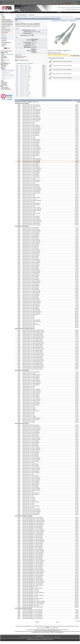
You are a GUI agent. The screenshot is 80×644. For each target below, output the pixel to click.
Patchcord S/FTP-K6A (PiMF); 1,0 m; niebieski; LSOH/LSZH (33, 542)
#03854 (19, 166)
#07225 (19, 255)
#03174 (19, 383)
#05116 (19, 502)
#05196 (19, 405)
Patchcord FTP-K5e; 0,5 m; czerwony (29, 373)
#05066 (19, 572)
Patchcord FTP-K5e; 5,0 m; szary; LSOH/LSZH (31, 420)
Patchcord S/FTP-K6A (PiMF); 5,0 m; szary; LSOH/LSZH (33, 584)
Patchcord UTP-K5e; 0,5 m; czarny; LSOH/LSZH (31, 117)
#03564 (19, 334)
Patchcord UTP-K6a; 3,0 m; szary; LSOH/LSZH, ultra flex (33, 362)
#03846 (19, 112)
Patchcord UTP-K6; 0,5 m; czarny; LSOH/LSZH (31, 229)
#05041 (19, 529)
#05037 (19, 306)
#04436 (19, 316)
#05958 (19, 218)
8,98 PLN (77, 617)
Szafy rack (3, 65)
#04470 (19, 525)
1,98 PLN (77, 145)
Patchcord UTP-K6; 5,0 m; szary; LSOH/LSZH (31, 284)
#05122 (19, 505)
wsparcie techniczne (20, 58)
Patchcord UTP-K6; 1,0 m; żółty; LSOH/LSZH (31, 246)
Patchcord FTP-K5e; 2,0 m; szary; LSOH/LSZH (31, 402)
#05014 (19, 392)
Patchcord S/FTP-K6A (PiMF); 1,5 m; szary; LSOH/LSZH (33, 554)
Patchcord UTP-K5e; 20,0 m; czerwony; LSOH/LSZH (32, 209)
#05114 (19, 476)
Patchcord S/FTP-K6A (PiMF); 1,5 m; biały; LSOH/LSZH (32, 548)
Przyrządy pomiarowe (6, 26)
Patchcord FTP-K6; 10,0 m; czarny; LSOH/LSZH (31, 509)
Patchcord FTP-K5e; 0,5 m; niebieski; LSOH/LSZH (32, 375)
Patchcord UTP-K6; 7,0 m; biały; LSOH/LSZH (31, 288)
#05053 (19, 549)
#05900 (19, 190)
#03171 (19, 378)
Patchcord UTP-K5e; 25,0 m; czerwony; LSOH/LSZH (32, 221)
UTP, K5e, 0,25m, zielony (25, 71)
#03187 (19, 421)
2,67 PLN (77, 455)
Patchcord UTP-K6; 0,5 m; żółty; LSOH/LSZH (31, 236)
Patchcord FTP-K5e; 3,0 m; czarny (29, 407)
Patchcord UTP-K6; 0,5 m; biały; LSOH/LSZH (31, 228)
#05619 (19, 481)
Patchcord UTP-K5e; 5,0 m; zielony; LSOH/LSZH (31, 173)
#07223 (19, 249)
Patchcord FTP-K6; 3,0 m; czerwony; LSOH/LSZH (31, 479)
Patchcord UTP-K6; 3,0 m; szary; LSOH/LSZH (31, 274)
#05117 (19, 497)
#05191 (19, 164)
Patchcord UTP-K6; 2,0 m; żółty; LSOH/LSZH (31, 267)
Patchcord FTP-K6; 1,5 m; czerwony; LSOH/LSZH (31, 458)
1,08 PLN (77, 105)
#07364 (19, 460)
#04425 (19, 208)
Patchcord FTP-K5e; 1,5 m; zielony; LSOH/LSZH (31, 395)
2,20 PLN (77, 389)
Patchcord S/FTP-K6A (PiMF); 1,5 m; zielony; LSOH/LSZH (33, 555)
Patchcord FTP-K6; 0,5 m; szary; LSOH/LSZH (31, 441)
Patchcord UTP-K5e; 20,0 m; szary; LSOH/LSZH (31, 213)
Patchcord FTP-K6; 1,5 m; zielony (29, 463)
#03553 (19, 366)
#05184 (19, 548)
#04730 (19, 118)
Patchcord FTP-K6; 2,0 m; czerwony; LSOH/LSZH (31, 468)
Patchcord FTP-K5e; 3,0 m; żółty (28, 414)
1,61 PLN (77, 372)
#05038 (19, 301)
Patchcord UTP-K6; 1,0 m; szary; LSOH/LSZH (31, 244)
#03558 (19, 336)
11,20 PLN (77, 206)
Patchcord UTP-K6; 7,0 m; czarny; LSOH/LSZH (31, 290)
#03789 (19, 121)
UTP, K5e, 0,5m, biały (24, 74)
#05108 (19, 512)
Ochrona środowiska (36, 637)
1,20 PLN (77, 115)
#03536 (19, 356)
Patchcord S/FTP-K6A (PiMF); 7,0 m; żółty (30, 597)
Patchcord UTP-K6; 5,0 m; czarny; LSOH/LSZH (31, 280)
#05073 (19, 585)
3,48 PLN (77, 528)
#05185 (19, 538)
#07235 (19, 275)
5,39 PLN (77, 486)
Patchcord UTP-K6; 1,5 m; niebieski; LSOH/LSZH (31, 252)
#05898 (19, 213)
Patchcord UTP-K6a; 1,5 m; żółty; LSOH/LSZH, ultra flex (33, 352)
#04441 (19, 323)
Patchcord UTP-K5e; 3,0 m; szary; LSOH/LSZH (31, 161)
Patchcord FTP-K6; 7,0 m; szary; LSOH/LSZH (31, 502)
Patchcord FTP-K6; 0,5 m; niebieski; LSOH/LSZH (31, 440)
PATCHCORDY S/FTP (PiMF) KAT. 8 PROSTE (53, 17)
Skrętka (37, 622)
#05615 (19, 441)
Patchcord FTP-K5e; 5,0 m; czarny (29, 415)
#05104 (19, 445)
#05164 (19, 189)
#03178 (19, 401)
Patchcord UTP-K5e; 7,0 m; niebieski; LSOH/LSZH (32, 180)
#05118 (19, 500)
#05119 (19, 503)
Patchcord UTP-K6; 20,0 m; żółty (28, 327)
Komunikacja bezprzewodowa (7, 21)
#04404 (19, 594)
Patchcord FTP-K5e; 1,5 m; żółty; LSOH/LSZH (31, 396)
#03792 (19, 161)
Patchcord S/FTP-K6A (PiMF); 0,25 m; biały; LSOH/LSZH (33, 517)
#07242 (19, 287)
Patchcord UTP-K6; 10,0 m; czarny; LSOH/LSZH (31, 300)
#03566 (19, 330)
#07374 (19, 480)
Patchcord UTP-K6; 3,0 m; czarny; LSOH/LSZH (31, 270)
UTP (32, 30)
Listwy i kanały (4, 83)
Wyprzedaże (4, 37)
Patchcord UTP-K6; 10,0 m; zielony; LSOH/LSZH (31, 306)
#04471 (19, 526)
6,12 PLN (77, 613)
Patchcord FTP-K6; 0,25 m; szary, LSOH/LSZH (31, 431)
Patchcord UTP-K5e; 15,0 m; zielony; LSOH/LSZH (31, 203)
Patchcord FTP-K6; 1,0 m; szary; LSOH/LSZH (31, 451)
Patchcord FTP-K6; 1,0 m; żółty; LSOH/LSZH (31, 454)
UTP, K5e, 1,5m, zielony (25, 97)
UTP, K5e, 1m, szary (24, 87)
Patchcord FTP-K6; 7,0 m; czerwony (29, 499)
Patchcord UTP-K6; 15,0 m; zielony (29, 316)
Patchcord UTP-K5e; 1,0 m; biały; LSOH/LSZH (31, 125)
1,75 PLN (77, 135)
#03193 (19, 147)
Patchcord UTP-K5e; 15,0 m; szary (29, 202)
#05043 (19, 535)
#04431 (19, 310)
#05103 (19, 435)
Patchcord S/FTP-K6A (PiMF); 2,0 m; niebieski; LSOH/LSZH (33, 562)
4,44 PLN (77, 415)
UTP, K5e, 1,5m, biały (24, 91)
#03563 (19, 365)
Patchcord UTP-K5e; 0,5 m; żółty (28, 124)
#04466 (19, 517)
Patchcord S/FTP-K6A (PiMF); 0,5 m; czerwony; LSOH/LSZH (33, 530)
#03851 (19, 135)
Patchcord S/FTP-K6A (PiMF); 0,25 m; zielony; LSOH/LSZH (33, 525)
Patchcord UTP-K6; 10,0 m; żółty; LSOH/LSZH (31, 307)
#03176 (19, 382)
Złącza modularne (4, 82)
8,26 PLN (77, 568)
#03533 (19, 339)
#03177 (19, 398)
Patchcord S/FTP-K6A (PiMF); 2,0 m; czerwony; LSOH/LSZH (33, 561)
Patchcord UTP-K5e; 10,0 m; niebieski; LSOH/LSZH (32, 190)
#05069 (19, 577)
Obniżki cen (4, 36)
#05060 (19, 562)
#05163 (19, 193)
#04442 (19, 324)
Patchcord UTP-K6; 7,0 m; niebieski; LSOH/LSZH (31, 293)
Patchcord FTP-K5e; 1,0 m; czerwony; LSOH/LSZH (32, 382)
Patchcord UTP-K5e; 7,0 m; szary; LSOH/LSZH (31, 182)
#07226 (19, 251)
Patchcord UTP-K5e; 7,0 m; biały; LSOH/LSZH (31, 176)
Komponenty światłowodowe (7, 24)
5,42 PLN (77, 548)
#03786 (19, 402)
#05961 (19, 216)
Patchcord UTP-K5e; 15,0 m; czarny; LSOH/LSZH (31, 198)
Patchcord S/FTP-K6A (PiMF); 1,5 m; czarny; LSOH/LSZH (33, 549)
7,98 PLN (77, 616)
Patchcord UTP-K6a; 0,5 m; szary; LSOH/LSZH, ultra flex (33, 339)
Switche (2, 53)
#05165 (19, 186)
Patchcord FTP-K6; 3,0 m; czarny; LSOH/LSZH (31, 477)
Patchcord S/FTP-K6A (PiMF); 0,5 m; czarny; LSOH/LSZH (33, 529)
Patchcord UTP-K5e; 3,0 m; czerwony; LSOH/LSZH (32, 158)
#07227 (19, 257)
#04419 (19, 198)
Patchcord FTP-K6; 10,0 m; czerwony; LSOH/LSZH (32, 510)
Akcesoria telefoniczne (6, 29)
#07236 (19, 271)
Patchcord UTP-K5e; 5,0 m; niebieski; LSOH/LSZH (32, 170)
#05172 (19, 184)
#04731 (19, 128)
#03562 (19, 359)
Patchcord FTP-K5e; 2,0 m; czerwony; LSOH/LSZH (32, 399)
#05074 (19, 581)
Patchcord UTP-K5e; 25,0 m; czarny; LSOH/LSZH (31, 219)
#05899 (19, 195)
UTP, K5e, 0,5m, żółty (24, 81)
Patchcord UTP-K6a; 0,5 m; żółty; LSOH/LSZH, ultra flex (33, 340)
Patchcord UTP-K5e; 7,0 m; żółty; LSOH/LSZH (31, 184)
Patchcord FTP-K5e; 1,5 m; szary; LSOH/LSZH (31, 394)
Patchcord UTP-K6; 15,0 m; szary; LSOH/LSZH (31, 314)
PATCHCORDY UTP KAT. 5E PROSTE (22, 16)
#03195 (19, 157)
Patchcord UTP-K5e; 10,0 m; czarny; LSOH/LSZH (31, 187)
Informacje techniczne (6, 42)
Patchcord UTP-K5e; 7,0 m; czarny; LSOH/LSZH (31, 177)
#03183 (19, 412)
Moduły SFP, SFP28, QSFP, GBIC (7, 54)
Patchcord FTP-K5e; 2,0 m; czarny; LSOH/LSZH (31, 398)
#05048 (19, 542)
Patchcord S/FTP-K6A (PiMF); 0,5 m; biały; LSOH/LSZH (32, 528)
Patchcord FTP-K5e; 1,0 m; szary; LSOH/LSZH (31, 385)
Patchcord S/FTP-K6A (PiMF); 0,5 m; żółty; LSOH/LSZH (32, 536)
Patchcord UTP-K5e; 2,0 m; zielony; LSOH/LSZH (31, 153)
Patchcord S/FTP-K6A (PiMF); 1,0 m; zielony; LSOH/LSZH (33, 545)
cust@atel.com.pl (76, 10)
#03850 (19, 125)
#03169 (19, 372)
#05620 (19, 492)
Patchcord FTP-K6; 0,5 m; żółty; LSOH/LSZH (31, 444)
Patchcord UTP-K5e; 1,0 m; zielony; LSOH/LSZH (31, 132)
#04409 (19, 601)
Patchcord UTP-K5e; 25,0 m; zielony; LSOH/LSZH (31, 225)
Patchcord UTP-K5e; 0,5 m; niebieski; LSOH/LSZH (32, 119)
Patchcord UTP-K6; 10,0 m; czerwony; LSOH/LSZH (32, 301)
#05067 (19, 575)
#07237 (19, 277)
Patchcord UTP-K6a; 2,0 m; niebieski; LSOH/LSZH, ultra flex (33, 355)
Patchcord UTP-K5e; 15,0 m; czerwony (29, 199)
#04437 (19, 317)
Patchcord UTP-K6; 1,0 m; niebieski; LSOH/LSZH (31, 242)
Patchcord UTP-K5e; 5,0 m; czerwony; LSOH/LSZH (32, 169)
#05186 (19, 528)
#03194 (19, 153)
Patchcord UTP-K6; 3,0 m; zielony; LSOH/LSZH (31, 275)
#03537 (19, 362)
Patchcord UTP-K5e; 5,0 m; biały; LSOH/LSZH (31, 166)
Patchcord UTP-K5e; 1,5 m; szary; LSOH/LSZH (62, 74)
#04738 (19, 160)
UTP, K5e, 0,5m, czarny (25, 75)
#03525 (19, 610)
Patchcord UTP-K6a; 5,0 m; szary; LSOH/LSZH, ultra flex (33, 368)
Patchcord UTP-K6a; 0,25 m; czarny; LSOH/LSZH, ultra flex (33, 330)
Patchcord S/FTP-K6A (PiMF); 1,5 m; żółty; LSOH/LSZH (32, 556)
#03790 (19, 131)
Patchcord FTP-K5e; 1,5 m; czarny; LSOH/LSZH (31, 389)
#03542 (19, 340)
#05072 (19, 582)
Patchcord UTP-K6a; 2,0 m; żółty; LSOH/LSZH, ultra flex (33, 358)
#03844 (19, 108)
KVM (2, 61)
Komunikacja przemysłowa (7, 23)
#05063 (19, 567)
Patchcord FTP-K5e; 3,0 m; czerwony (29, 408)
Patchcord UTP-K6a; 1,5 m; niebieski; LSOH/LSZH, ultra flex (33, 349)
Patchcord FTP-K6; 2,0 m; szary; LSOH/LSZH (31, 471)
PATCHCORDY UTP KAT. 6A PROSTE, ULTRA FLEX (51, 16)
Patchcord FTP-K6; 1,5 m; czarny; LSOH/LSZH (31, 457)
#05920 (19, 192)
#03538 (19, 368)
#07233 (19, 270)
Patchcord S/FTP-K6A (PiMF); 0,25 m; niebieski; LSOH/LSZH (33, 522)
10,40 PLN (77, 309)
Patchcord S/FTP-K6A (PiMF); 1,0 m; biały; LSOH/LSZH (32, 538)
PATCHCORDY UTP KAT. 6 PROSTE (35, 16)
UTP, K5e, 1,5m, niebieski (25, 94)
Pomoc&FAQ (4, 44)
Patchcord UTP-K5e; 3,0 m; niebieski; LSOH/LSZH (32, 160)
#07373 (19, 477)
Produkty (3, 18)
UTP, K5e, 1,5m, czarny (25, 92)
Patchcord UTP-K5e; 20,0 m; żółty (29, 215)
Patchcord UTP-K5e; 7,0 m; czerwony (29, 179)
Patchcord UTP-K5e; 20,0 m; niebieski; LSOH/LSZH (32, 211)
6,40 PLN (77, 558)
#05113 (19, 466)
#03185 (19, 415)
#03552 (19, 360)
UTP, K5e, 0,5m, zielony (25, 80)
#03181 (19, 407)
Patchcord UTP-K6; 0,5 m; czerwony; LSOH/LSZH (31, 231)
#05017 (19, 395)
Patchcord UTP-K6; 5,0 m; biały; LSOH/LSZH (31, 278)
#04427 (19, 211)
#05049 (19, 545)
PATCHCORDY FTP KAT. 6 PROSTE (22, 17)
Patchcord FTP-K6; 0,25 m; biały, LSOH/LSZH (31, 425)
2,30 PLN (77, 248)
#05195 (19, 396)
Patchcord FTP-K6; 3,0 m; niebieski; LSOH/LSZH (31, 480)
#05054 (19, 552)
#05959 (19, 219)
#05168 (19, 183)
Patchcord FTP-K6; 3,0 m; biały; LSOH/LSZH (31, 476)
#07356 (19, 438)
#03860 (19, 278)
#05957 (19, 221)
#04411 (19, 603)
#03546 (19, 363)
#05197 (19, 414)
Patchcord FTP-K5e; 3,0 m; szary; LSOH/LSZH (31, 411)
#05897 (19, 202)
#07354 (19, 440)
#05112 (19, 515)
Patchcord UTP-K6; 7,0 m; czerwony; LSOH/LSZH (31, 291)
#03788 (19, 420)
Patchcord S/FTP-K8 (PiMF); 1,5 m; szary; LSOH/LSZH (32, 614)
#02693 (19, 264)
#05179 (19, 288)
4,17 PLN (77, 336)
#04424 (19, 206)
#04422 (19, 203)
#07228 (19, 259)
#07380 (19, 493)
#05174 (19, 290)
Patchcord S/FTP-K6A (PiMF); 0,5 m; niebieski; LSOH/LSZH (33, 532)
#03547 (19, 369)
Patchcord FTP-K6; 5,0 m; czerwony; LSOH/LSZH (31, 489)
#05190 (19, 154)
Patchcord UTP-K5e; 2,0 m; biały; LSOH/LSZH (31, 145)
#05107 (19, 509)
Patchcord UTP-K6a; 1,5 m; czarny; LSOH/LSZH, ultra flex (33, 347)
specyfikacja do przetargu (22, 56)
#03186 (19, 418)
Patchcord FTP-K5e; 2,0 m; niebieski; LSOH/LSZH (32, 401)
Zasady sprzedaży (23, 637)
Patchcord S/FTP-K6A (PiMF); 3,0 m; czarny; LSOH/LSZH (33, 569)
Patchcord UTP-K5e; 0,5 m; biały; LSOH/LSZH (31, 115)
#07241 (19, 281)
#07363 (19, 457)
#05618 (19, 471)
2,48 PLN (77, 156)
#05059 (19, 559)
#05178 (19, 291)
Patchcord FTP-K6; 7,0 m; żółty (28, 505)
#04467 (19, 519)
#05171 (19, 176)
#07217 (19, 236)
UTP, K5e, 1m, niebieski (25, 86)
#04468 (19, 520)
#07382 (19, 494)
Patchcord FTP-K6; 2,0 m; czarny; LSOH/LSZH (31, 467)
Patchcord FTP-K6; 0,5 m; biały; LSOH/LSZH (31, 435)
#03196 (19, 163)
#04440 (19, 322)
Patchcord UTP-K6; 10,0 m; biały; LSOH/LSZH (31, 298)
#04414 (19, 607)
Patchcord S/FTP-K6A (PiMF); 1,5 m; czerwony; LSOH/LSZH (33, 551)
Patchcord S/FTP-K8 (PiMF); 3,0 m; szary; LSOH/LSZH (32, 617)
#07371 (19, 468)
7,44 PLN (77, 359)
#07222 (19, 246)
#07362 (19, 454)
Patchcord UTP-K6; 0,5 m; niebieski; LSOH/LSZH (31, 232)
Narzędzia (4, 28)
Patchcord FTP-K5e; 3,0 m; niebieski (29, 409)
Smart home (3, 62)
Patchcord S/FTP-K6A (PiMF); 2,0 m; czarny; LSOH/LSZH (33, 559)
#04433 (19, 311)
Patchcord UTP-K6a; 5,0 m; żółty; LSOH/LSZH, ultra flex (33, 369)
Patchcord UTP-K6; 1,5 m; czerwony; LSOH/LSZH (31, 251)
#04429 (19, 215)
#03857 (19, 248)
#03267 (19, 399)
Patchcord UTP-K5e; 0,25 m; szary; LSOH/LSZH (31, 111)
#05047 (19, 539)
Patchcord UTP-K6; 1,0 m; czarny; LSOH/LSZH (31, 239)
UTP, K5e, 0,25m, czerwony (26, 68)
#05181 (19, 578)
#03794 (19, 376)
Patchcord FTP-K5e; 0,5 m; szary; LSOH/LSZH (31, 376)
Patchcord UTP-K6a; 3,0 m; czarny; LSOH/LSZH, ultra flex (33, 359)
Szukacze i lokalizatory (5, 88)
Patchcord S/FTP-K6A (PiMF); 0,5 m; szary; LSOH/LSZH (33, 533)
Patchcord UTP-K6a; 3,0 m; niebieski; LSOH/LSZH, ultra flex (33, 360)
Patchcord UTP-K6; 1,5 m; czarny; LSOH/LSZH (31, 249)
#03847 (19, 114)
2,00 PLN (77, 238)
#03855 (19, 228)
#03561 (19, 353)
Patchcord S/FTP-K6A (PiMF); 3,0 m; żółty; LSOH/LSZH (32, 577)
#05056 (19, 551)
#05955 (19, 222)
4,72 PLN (77, 342)
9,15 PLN (77, 506)
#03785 (19, 385)
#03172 (19, 373)
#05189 (19, 144)
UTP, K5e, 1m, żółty (24, 89)
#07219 (19, 242)
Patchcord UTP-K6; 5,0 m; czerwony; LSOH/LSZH (31, 281)
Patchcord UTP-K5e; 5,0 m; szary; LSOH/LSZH (62, 61)
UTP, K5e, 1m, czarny (24, 83)
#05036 (19, 303)
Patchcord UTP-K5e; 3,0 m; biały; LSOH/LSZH (31, 156)
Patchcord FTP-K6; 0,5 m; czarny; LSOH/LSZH (31, 437)
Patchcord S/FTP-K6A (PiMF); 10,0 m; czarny (31, 600)
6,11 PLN (77, 186)
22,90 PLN (77, 598)
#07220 (19, 245)
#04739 (19, 170)
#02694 (19, 274)
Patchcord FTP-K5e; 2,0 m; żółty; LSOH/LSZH (31, 405)
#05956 (19, 225)
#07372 (19, 474)
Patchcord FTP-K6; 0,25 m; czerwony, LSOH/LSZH (32, 428)
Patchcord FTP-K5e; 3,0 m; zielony (29, 412)
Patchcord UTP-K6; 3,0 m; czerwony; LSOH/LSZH (31, 271)
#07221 (19, 241)
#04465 (19, 523)
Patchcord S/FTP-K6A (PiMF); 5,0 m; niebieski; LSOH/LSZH (33, 582)
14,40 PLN (77, 216)
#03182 (19, 409)
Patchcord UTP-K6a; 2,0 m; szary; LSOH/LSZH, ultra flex (33, 356)
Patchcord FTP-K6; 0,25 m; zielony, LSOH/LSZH (31, 432)
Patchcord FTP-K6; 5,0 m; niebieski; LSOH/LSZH (31, 490)
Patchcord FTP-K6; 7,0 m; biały (28, 496)
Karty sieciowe (4, 56)
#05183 (19, 558)
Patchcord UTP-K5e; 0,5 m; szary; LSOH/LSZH (31, 121)
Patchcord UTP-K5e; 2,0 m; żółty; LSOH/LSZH (31, 154)
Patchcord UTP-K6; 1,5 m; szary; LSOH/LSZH (31, 254)
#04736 (19, 130)
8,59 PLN (77, 196)
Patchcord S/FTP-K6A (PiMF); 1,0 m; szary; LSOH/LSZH (33, 543)
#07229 (19, 262)
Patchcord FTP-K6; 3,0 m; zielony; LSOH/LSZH (31, 483)
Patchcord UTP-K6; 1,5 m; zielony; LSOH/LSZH (31, 255)
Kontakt (3, 46)
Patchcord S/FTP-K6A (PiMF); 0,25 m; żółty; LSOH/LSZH (33, 526)
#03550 (19, 349)
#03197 (19, 167)
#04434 (19, 313)
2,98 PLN (77, 517)
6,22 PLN (77, 353)
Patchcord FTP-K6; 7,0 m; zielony (29, 503)
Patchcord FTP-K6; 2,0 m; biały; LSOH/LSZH (31, 466)
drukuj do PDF (19, 55)
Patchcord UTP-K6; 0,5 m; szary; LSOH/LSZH (31, 233)
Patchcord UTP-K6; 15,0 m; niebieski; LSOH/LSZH (32, 313)
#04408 (19, 600)
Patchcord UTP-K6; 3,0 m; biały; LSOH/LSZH (31, 268)
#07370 (19, 473)
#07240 (19, 285)
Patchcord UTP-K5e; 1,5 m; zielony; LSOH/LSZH (31, 143)
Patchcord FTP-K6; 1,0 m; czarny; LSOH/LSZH (31, 447)
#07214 (19, 232)
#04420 (19, 199)
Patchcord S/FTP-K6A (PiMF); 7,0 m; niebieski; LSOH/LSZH (33, 593)
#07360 (19, 453)
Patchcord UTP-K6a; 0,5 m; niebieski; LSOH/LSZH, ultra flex (33, 337)
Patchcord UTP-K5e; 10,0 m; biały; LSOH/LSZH (31, 186)
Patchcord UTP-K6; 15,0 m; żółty (28, 317)
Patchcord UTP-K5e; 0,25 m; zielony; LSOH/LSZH (31, 112)
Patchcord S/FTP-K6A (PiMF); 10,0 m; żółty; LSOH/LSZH (33, 607)
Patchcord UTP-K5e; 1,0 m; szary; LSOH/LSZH (62, 70)
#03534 (19, 345)
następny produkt (64, 21)
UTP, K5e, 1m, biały (24, 82)
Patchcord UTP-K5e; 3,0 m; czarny (29, 157)
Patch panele (3, 67)
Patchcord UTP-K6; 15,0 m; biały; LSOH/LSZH (31, 309)
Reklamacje (29, 637)
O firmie (3, 16)
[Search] (68, 19)
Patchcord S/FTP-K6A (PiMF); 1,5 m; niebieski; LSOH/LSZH (33, 552)
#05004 (19, 140)
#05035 (19, 300)
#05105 (19, 455)
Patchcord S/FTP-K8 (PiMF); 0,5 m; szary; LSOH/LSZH (32, 611)
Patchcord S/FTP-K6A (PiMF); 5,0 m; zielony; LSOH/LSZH (33, 585)
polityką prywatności (64, 4)
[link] (7, 97)
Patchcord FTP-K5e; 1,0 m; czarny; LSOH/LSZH (31, 381)
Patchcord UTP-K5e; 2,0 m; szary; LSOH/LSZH (62, 65)
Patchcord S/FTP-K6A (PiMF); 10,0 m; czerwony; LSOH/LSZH (34, 601)
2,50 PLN (77, 398)
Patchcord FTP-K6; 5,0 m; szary (28, 492)
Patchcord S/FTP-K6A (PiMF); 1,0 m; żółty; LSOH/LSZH (32, 546)
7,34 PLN (77, 298)
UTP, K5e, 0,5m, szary (25, 79)
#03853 (19, 156)
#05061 (19, 565)
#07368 (19, 467)
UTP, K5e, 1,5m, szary (25, 95)
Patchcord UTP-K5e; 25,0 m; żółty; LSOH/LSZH (31, 216)
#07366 (19, 458)
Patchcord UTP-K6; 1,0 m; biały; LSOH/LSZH (31, 238)
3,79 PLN (77, 476)
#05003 (19, 141)
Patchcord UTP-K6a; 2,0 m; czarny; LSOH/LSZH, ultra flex (33, 353)
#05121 (19, 496)
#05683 (19, 187)
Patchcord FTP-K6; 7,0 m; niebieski (29, 500)
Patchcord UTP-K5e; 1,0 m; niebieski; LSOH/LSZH (32, 130)
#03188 (19, 417)
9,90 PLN (77, 365)
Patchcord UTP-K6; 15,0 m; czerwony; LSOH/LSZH (32, 311)
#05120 (19, 499)
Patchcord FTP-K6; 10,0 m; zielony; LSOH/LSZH (31, 513)
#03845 (19, 106)
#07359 (19, 450)
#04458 (19, 431)
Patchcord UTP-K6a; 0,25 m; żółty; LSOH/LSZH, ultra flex (33, 334)
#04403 (19, 593)
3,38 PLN (77, 610)
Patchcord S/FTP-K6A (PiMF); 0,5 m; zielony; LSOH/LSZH (33, 535)
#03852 (19, 145)
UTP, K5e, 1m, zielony (25, 88)
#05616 (19, 451)
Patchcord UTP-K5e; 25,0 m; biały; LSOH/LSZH (31, 218)
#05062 (19, 561)
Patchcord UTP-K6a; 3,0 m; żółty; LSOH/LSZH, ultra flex (33, 363)
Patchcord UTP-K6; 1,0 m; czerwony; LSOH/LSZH (31, 241)
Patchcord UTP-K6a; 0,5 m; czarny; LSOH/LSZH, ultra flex (33, 336)
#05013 (19, 394)
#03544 (19, 352)
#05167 (19, 180)
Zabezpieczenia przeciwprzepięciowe (4, 85)
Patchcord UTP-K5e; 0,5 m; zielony (29, 122)
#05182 (19, 568)
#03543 (19, 346)
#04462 (19, 432)
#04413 (19, 606)
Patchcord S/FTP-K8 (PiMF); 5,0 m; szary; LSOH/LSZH (32, 618)
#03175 (19, 386)
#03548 (19, 337)
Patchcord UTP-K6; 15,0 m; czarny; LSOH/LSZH (31, 310)
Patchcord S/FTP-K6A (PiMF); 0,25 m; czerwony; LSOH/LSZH (34, 520)
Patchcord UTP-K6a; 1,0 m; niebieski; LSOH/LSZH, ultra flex (33, 343)
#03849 (19, 115)
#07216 (19, 231)
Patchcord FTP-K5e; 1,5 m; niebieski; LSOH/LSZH (32, 392)
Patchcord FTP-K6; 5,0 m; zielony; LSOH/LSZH (31, 493)
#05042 (19, 532)
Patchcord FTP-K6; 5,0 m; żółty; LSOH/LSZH (31, 494)
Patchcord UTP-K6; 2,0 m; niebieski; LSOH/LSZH (31, 262)
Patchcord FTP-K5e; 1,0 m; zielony (29, 386)
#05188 (19, 134)
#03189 (19, 117)
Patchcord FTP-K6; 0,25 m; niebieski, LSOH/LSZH (32, 429)
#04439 (19, 320)
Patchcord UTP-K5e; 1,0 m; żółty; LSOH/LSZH (31, 134)
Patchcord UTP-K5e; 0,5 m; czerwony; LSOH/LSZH (32, 118)
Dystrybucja (4, 41)
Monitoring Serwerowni (5, 60)
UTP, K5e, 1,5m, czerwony (25, 93)
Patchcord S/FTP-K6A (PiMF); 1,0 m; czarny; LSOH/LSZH (33, 539)
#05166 (19, 177)
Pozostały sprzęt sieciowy (6, 63)
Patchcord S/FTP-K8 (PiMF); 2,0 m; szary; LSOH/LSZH (32, 616)
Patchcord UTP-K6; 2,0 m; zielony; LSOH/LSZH (31, 265)
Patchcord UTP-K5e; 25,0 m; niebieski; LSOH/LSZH (32, 222)
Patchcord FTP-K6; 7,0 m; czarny (28, 497)
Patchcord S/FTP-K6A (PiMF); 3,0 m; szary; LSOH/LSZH (33, 574)
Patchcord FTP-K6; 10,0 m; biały (28, 508)
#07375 (19, 483)
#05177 (19, 294)
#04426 (19, 209)
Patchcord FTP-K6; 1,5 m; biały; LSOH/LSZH (31, 455)
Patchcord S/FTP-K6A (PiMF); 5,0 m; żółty (30, 587)
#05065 (19, 569)
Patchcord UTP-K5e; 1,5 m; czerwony (29, 138)
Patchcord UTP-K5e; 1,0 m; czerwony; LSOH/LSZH (32, 128)
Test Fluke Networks (21, 60)
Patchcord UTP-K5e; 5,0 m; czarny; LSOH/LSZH (31, 167)
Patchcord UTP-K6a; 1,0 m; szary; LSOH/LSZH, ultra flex (33, 345)
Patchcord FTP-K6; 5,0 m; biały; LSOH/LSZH (31, 486)
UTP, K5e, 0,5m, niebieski (25, 77)
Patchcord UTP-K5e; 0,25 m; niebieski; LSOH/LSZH (32, 109)
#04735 (19, 119)
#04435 (19, 314)
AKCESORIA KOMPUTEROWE (6, 51)
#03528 (19, 614)
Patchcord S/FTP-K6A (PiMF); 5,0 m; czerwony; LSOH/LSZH (33, 581)
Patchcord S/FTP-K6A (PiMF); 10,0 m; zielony (31, 606)
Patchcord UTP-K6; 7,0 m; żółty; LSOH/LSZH (31, 297)
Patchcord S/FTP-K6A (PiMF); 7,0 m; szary (30, 594)
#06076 (19, 254)
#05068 (19, 571)
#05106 (19, 506)
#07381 (19, 489)
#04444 (19, 327)
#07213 (19, 229)
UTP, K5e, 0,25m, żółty (25, 73)
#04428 (19, 212)
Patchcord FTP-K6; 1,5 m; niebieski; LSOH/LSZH (31, 460)
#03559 (19, 342)
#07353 (19, 437)
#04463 (19, 434)
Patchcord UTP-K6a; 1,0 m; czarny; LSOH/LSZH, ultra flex (33, 342)
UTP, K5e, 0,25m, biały (25, 65)
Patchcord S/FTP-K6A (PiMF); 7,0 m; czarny (30, 590)
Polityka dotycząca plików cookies (46, 637)
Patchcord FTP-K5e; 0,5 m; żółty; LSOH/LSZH (31, 379)
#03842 (19, 111)
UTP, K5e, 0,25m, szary (25, 70)
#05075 (19, 587)
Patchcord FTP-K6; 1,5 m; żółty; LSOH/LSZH (31, 464)
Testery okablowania (5, 87)
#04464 (19, 429)
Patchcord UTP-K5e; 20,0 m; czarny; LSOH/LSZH (31, 208)
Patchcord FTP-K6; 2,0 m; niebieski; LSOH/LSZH (31, 470)
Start (2, 15)
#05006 (19, 137)
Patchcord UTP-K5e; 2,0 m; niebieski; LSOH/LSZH (32, 150)
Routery (2, 55)
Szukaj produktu (5, 33)
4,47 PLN (77, 538)
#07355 (19, 442)
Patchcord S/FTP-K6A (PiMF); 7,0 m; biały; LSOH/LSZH (32, 588)
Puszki (58, 622)
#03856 (19, 238)
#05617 (19, 461)
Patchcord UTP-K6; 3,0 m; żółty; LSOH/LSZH (31, 277)
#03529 (19, 616)
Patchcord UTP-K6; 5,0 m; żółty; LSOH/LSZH (31, 287)
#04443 (19, 326)
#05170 (19, 179)
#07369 (19, 470)
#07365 (19, 463)
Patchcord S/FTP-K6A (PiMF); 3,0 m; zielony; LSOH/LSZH (33, 575)
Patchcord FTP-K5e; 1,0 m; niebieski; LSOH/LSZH (32, 383)
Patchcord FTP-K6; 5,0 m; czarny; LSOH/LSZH (31, 487)
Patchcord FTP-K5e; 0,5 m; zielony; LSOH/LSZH (31, 378)
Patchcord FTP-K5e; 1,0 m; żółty (28, 388)
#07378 (19, 487)
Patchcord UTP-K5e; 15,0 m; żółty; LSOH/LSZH (31, 205)
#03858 (19, 258)
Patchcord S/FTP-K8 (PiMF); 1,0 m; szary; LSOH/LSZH (32, 613)
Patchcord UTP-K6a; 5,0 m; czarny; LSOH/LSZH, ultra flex (33, 365)
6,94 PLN (77, 496)
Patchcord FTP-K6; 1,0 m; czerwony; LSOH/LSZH (31, 448)
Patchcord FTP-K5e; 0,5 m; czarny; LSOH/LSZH (31, 372)
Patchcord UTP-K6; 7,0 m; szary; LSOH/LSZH (31, 294)
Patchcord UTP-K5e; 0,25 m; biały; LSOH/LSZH (31, 105)
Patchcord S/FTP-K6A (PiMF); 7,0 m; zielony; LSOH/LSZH (33, 595)
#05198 (19, 422)
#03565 (19, 332)
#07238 (19, 280)
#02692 (19, 244)
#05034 (19, 304)
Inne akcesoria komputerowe (6, 89)
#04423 (19, 205)
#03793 (19, 171)
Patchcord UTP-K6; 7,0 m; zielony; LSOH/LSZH (31, 296)
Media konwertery (4, 57)
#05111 (19, 508)
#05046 (19, 543)
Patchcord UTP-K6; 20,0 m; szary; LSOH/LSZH (31, 324)
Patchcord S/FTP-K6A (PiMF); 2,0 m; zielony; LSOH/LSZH (33, 565)
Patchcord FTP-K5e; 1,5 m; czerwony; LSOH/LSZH (32, 391)
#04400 (19, 588)
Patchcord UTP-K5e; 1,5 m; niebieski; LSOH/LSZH (32, 140)
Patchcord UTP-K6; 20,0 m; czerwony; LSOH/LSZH (32, 322)
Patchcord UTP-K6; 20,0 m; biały (28, 319)
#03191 (19, 127)
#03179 (19, 404)
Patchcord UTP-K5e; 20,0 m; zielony (29, 212)
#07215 (19, 235)
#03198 (19, 173)
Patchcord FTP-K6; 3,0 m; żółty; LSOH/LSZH (31, 484)
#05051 (19, 546)
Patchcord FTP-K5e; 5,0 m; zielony (29, 421)
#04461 (19, 427)
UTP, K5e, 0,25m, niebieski (26, 69)
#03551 (19, 355)
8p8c (32, 39)
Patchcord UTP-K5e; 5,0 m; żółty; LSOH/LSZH (31, 174)
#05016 (19, 389)
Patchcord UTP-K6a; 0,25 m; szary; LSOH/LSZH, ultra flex (33, 333)
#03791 (19, 151)
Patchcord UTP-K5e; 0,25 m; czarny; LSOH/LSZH (31, 106)
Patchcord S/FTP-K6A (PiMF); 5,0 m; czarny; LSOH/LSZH (33, 580)
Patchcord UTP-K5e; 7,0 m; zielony (29, 183)
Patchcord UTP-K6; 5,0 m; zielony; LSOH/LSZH (31, 285)
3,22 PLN (77, 268)
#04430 (19, 309)
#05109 (19, 513)
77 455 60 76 (68, 10)
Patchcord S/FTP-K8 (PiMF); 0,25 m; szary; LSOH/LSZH (33, 610)
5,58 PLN (77, 347)
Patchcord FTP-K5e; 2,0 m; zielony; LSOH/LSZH (31, 404)
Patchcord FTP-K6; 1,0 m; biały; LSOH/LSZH (31, 445)
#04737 (19, 150)
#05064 (19, 574)
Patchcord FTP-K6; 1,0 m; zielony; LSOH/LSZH (31, 453)
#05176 (19, 296)
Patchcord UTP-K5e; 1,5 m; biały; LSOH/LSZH (31, 135)
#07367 (19, 464)
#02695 (19, 284)
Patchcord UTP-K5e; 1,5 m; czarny (29, 137)
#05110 (19, 510)
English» (9, 48)
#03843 (19, 109)
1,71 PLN (77, 228)
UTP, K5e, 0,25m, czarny (25, 67)
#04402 (19, 591)
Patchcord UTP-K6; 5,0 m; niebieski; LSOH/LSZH (31, 283)
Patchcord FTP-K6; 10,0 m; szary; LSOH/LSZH (31, 506)
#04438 (19, 319)
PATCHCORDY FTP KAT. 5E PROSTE (67, 16)
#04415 (19, 196)
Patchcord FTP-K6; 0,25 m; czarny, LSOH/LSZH (31, 427)
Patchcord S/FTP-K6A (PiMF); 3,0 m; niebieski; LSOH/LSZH (33, 572)
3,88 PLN (77, 330)
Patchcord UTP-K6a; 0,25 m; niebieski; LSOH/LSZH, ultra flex (34, 332)
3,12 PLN (77, 407)
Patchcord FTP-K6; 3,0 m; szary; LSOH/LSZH (31, 481)
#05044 (19, 530)
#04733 (19, 158)
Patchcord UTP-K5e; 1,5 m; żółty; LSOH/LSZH (31, 144)
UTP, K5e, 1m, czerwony (25, 85)
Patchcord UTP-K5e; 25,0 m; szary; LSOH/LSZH (31, 224)
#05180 (19, 297)
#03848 (19, 105)
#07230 (19, 265)
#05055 (19, 555)
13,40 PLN (77, 319)
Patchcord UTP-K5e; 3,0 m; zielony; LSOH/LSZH (31, 163)
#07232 (19, 267)
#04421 (19, 200)
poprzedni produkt (56, 21)
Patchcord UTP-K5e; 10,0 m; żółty (29, 195)
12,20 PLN (77, 578)
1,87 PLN (77, 381)
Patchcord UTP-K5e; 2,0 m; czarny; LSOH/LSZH (31, 147)
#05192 (19, 174)
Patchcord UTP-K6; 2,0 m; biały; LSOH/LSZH (31, 258)
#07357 (19, 444)
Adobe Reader (56, 628)
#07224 (19, 252)
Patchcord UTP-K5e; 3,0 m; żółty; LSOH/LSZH (31, 164)
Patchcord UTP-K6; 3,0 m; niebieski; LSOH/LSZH (31, 272)
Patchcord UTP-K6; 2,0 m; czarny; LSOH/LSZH (31, 259)
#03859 (19, 268)
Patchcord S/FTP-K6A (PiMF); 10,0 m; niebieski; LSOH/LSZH (33, 603)
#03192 (19, 132)
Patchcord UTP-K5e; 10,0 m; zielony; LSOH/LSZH (31, 193)
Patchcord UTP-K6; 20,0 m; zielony (29, 326)
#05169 (19, 182)
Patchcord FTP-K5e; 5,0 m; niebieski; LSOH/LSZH (32, 418)
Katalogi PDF (4, 39)
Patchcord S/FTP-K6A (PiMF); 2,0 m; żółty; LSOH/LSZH (32, 567)
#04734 (19, 169)
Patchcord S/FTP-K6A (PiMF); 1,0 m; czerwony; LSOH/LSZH (33, 541)
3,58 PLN (77, 166)
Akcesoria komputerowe (6, 20)
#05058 (19, 564)
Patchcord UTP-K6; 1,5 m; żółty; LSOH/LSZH (31, 257)
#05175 (19, 293)
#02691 (19, 233)
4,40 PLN (77, 278)
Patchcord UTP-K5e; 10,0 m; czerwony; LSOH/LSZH (32, 189)
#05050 (19, 541)
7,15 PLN (77, 614)
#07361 (19, 448)
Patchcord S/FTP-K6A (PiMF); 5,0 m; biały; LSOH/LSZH (32, 578)
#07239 (19, 283)
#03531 (19, 618)
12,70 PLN (77, 618)
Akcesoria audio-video (6, 31)
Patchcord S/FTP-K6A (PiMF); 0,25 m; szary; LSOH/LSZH (33, 523)
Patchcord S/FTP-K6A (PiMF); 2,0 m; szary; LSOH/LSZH (33, 564)
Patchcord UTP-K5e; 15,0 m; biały (29, 196)
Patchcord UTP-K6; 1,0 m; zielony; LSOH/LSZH (31, 245)
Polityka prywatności (57, 637)
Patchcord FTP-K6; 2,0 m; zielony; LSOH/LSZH (31, 473)
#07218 (19, 239)
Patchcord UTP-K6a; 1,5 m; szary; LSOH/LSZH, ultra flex (33, 350)
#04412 (19, 604)
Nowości (3, 34)
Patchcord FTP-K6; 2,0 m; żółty (28, 474)
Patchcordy (3, 69)
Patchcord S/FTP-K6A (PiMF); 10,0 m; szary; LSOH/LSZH (33, 604)
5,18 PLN (77, 611)
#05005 (19, 138)
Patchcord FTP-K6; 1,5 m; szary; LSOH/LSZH (31, 461)
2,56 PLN (77, 258)
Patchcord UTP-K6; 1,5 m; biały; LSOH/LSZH (31, 248)
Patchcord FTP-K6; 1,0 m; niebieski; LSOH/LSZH (31, 450)
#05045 (19, 536)
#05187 (19, 124)
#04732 (19, 148)
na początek (78, 621)
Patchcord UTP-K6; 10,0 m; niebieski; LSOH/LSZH (32, 303)
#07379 (19, 490)
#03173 (19, 381)
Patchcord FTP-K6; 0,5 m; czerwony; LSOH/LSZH (31, 438)
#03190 (19, 122)
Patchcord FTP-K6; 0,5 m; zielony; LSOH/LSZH (31, 442)
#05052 (19, 554)
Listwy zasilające (4, 66)
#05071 (19, 580)
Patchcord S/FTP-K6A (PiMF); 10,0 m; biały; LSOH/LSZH (33, 598)
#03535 (19, 350)
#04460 (19, 428)
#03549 (19, 343)
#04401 (19, 590)
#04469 (19, 522)
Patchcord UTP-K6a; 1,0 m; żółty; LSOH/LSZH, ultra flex (33, 346)
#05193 (19, 379)
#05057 (19, 556)
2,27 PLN (77, 445)
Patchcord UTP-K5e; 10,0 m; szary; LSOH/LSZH (62, 78)
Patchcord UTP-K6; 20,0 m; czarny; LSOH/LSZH (31, 320)
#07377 (19, 484)
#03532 (19, 333)
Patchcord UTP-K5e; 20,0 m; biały (29, 206)
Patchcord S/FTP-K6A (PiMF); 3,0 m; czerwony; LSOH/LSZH (33, 571)
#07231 (19, 261)
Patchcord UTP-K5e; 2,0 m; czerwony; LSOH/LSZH (32, 148)
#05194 (19, 388)
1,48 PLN (77, 125)
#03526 (19, 611)
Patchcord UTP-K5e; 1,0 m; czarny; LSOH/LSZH (31, 127)
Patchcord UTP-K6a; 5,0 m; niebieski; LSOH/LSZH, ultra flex (33, 366)
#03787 (19, 411)
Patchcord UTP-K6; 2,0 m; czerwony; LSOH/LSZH (31, 261)
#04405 (19, 595)
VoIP (2, 59)
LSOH (39, 32)
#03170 (19, 375)
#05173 (19, 298)
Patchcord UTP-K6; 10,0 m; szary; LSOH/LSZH (31, 304)
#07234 (19, 272)
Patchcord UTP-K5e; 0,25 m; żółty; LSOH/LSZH (31, 114)
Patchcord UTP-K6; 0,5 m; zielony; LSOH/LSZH (31, 235)
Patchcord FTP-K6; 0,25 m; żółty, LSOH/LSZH (31, 434)
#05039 (19, 307)
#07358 (19, 447)
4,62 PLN (77, 176)
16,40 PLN (77, 588)
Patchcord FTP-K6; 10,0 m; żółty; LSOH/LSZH (31, 515)
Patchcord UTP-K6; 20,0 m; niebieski (29, 323)
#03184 (19, 408)
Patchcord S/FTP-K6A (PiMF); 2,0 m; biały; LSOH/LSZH (32, 558)
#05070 (19, 584)
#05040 (19, 533)
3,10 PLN (77, 466)
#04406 (19, 597)
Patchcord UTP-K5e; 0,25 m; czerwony (29, 108)
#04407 (19, 598)
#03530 (19, 617)
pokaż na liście (73, 21)
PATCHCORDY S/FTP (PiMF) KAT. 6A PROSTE (36, 17)
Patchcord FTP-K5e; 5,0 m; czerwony (29, 417)
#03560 (19, 347)
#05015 (19, 391)
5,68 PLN (77, 288)
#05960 (19, 224)
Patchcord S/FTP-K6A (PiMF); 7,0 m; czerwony (31, 591)
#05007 (19, 143)
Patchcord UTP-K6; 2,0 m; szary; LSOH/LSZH (31, 264)
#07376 (19, 479)
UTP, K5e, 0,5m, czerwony (25, 76)
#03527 (19, 613)
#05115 (19, 486)
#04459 (19, 425)
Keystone (3, 82)
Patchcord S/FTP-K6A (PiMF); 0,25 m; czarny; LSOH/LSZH (33, 519)
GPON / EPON (4, 58)
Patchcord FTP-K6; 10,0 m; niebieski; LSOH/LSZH (32, 512)
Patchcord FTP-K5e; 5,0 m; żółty (28, 422)
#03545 (19, 358)
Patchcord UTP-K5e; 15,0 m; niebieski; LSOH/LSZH (32, 200)
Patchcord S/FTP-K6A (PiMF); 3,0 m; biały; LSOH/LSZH (32, 568)
